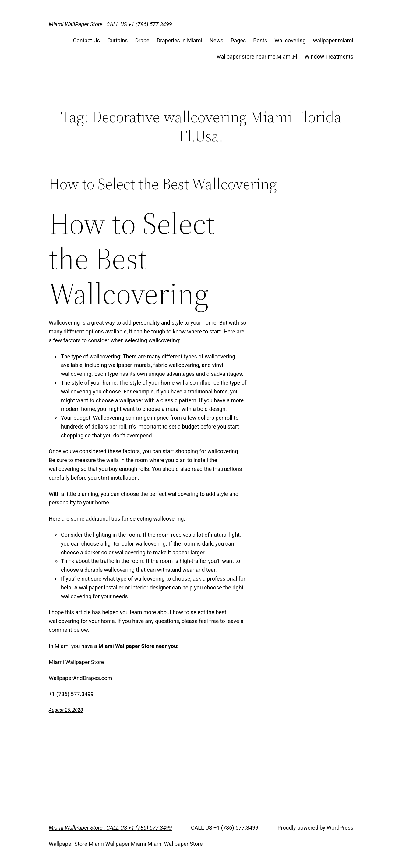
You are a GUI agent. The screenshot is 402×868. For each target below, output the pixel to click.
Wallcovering (290, 40)
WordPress (340, 828)
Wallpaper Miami (125, 844)
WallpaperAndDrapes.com (80, 678)
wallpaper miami (333, 40)
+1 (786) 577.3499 (71, 694)
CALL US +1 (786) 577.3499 (225, 828)
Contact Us (86, 40)
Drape (142, 40)
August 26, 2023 (66, 710)
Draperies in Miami (179, 40)
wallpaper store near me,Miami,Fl (257, 57)
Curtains (117, 40)
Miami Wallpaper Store (76, 662)
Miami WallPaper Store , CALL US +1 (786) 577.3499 (110, 24)
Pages (238, 40)
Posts (260, 40)
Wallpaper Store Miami (76, 844)
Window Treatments (329, 57)
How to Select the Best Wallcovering (163, 184)
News (216, 40)
